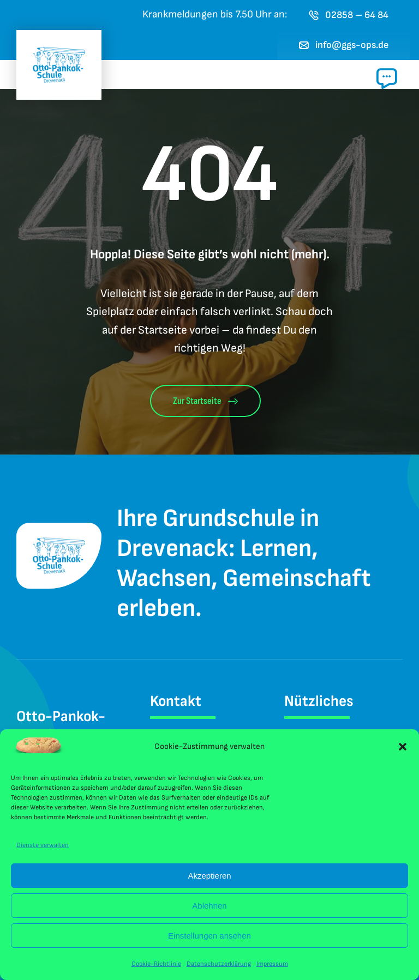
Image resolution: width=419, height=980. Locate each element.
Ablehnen (209, 906)
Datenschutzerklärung (219, 964)
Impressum (272, 964)
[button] (403, 747)
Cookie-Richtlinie (156, 964)
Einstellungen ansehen (209, 936)
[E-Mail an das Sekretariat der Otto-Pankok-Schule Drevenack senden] (344, 45)
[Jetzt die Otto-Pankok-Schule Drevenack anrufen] (349, 15)
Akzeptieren (209, 876)
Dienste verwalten (43, 845)
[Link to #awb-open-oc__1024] (387, 78)
